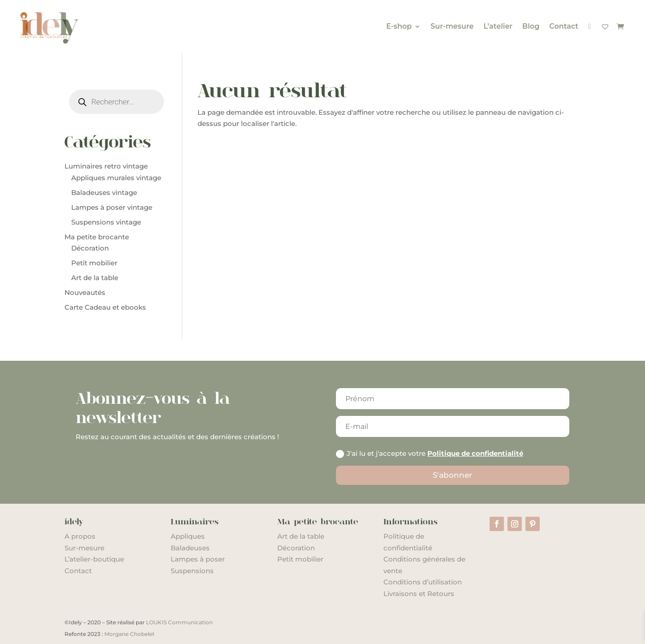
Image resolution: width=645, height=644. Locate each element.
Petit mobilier (300, 559)
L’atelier (498, 26)
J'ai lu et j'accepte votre (430, 454)
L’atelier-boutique (94, 559)
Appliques (188, 536)
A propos (80, 536)
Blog (531, 26)
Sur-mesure (452, 26)
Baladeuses (190, 548)
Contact (564, 26)
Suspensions (192, 571)
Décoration (296, 548)
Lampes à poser (198, 559)
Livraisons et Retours (419, 594)
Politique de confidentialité (475, 453)
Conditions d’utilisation (423, 582)
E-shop (399, 26)
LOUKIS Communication (179, 622)
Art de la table (301, 536)
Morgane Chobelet (129, 634)
